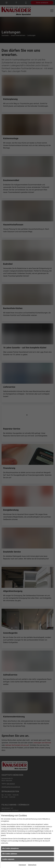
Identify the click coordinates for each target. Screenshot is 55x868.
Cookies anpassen (8, 859)
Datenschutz (32, 865)
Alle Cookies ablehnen (10, 854)
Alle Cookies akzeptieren (10, 848)
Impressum (22, 865)
